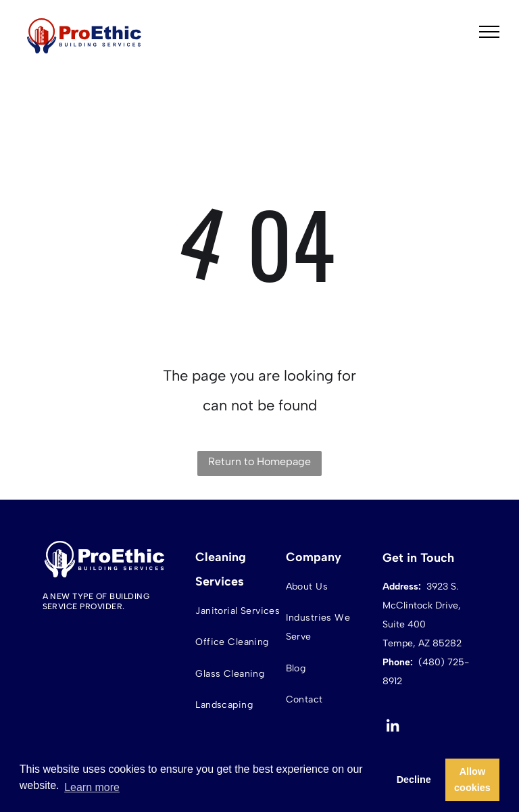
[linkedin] (393, 728)
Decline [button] (414, 780)
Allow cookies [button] (472, 780)
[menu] (489, 32)
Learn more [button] (92, 787)
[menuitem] (239, 611)
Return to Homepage (259, 461)
